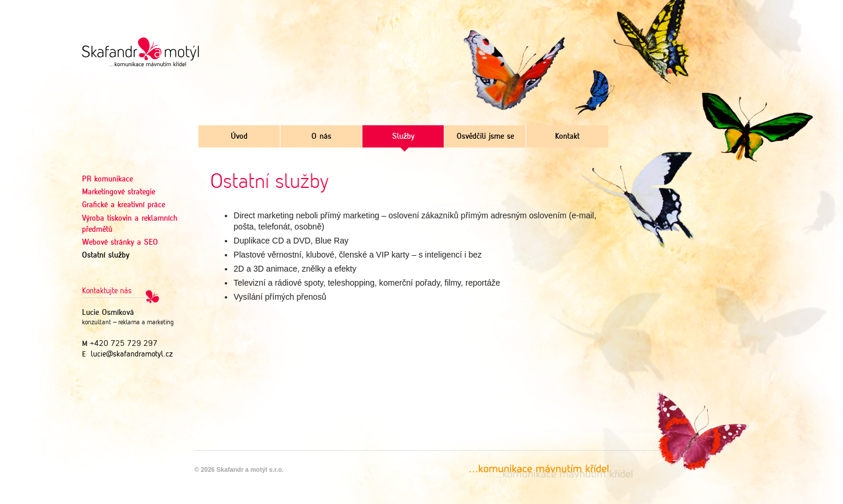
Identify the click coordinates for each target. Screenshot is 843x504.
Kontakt (567, 137)
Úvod (239, 137)
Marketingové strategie (119, 192)
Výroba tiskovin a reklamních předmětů (130, 224)
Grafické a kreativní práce (124, 205)
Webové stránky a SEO (120, 243)
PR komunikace (107, 179)
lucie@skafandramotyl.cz (132, 354)
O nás (321, 137)
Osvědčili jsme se (485, 137)
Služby (403, 137)
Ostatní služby (106, 256)
